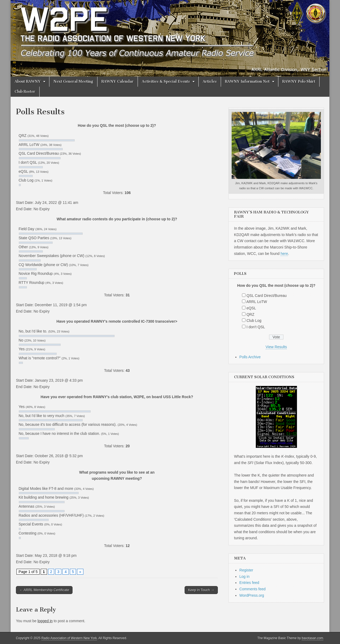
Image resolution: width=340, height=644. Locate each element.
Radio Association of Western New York (69, 638)
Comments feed (252, 589)
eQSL (251, 308)
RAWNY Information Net (247, 81)
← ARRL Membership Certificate (44, 590)
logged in (45, 621)
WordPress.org (252, 595)
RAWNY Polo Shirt (299, 81)
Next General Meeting (73, 81)
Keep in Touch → (201, 590)
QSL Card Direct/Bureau (267, 296)
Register (246, 570)
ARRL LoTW (257, 302)
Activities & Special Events (166, 81)
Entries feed (249, 583)
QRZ (250, 314)
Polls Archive (250, 357)
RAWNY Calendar (118, 81)
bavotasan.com (313, 638)
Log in (244, 576)
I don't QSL (256, 327)
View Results (276, 347)
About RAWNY (28, 81)
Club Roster (25, 92)
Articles (210, 81)
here (284, 254)
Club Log (254, 321)
